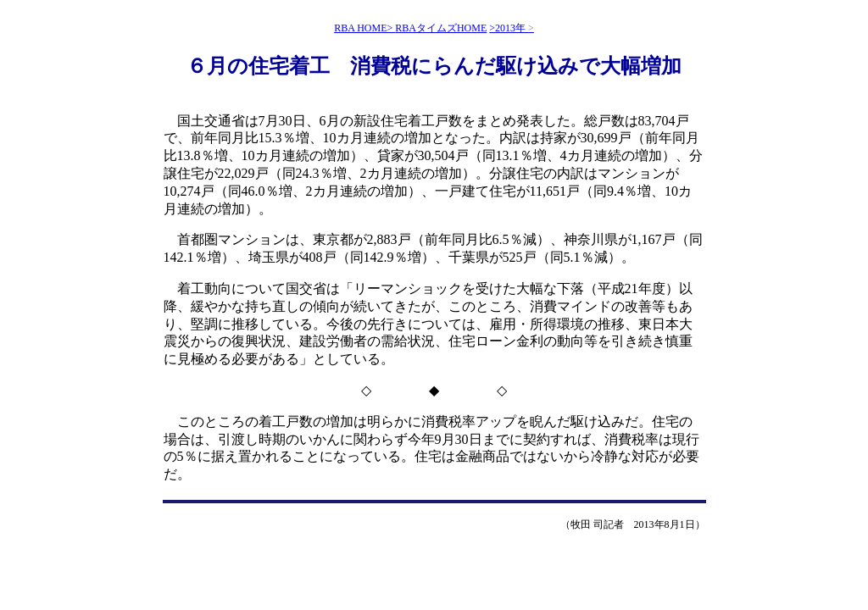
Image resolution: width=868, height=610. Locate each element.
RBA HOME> (364, 28)
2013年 (515, 28)
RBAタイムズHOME (441, 28)
